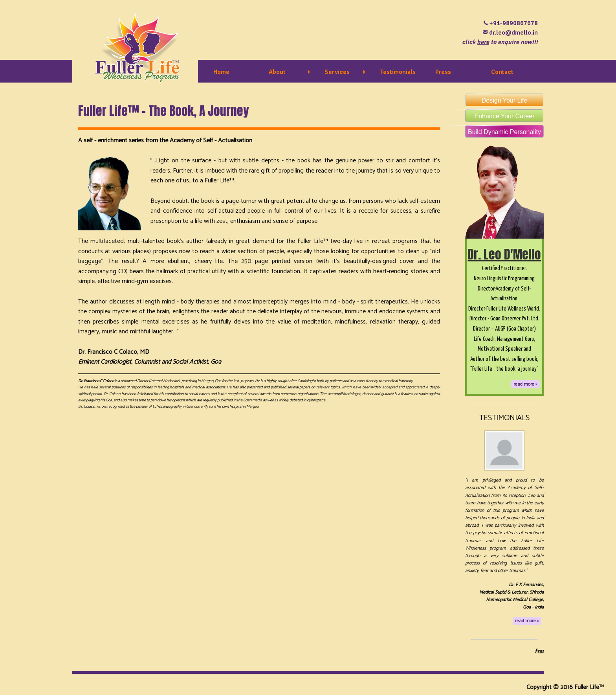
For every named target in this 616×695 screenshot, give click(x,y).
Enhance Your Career (500, 114)
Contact (502, 72)
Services (337, 72)
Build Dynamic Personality (503, 130)
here (483, 42)
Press (443, 72)
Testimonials (398, 72)
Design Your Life (497, 99)
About (277, 72)
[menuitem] (235, 72)
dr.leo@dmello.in (513, 33)
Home (221, 72)
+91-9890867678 (514, 23)
